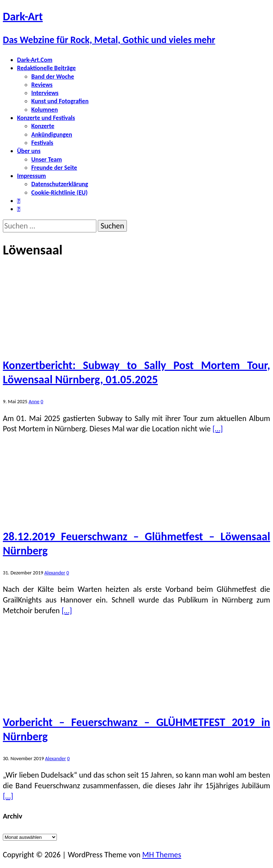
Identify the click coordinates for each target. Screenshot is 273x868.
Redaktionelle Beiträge (46, 68)
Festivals (42, 143)
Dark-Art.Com (35, 60)
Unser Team (47, 159)
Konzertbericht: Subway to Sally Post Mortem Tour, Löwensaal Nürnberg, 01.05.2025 (136, 372)
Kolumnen (45, 110)
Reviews (42, 85)
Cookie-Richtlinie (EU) (59, 193)
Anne (34, 401)
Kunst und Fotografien (60, 101)
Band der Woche (53, 77)
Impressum (31, 176)
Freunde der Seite (54, 168)
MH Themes (162, 855)
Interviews (45, 93)
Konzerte (43, 126)
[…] (218, 429)
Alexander (55, 573)
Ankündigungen (52, 135)
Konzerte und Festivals (46, 118)
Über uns (29, 151)
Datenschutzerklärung (60, 184)
